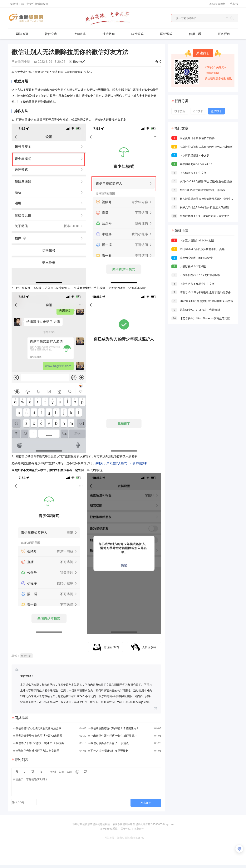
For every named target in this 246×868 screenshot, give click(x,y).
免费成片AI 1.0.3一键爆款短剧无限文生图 (200, 216)
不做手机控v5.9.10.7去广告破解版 (196, 275)
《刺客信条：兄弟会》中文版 (193, 284)
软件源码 (141, 34)
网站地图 (108, 838)
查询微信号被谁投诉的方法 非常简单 (37, 751)
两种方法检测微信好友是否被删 (109, 751)
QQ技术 (198, 111)
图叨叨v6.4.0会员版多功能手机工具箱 (198, 249)
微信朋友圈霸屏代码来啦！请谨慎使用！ (115, 728)
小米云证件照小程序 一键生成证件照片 (114, 736)
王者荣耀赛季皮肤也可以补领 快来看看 (39, 736)
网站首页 (22, 34)
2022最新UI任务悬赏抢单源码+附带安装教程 (202, 301)
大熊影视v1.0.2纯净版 (189, 266)
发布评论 (146, 803)
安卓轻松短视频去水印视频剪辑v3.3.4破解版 (202, 147)
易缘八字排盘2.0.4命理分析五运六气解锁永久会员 (205, 207)
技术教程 (112, 34)
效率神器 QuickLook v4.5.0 (192, 164)
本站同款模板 (218, 4)
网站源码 (170, 34)
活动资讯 (84, 34)
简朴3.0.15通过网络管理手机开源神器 (198, 190)
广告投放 (233, 4)
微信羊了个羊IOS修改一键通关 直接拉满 (40, 743)
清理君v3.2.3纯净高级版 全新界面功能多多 (201, 292)
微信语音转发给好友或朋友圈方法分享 (38, 728)
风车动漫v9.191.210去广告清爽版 (196, 310)
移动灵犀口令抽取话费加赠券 (193, 138)
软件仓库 (55, 34)
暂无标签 (26, 656)
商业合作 (139, 829)
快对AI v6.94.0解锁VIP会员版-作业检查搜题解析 (204, 181)
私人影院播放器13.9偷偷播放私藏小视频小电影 (204, 199)
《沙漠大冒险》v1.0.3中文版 (193, 240)
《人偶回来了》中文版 (189, 173)
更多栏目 (228, 34)
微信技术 (79, 62)
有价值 (111, 647)
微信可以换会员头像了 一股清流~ (111, 743)
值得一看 (199, 34)
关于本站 (126, 829)
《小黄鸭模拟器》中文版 (190, 155)
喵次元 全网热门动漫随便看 (192, 258)
